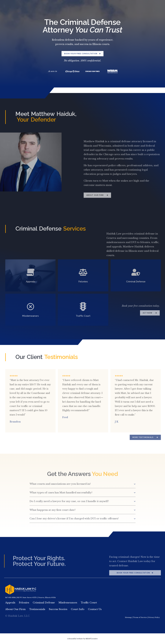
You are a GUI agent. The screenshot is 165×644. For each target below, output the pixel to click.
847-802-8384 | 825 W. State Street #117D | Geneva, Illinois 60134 (30, 598)
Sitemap (128, 617)
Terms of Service (140, 617)
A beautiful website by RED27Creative (82, 639)
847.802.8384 (131, 5)
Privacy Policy (154, 617)
